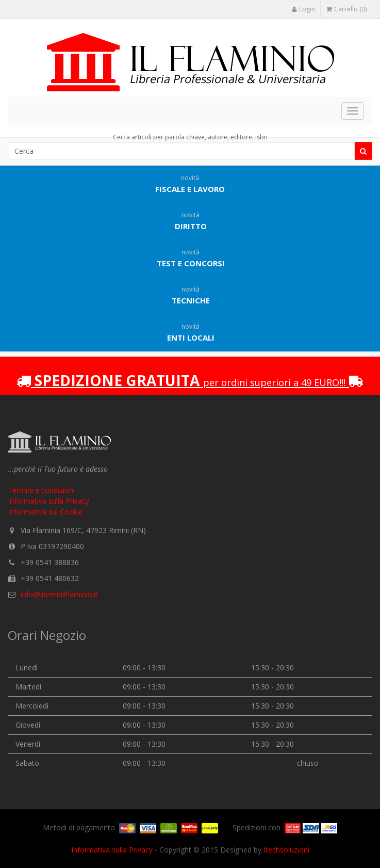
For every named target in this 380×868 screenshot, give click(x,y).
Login (303, 9)
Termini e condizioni (41, 490)
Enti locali (191, 332)
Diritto (191, 221)
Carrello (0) (346, 9)
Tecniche (191, 295)
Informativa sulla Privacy (48, 501)
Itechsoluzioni (286, 850)
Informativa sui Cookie (45, 512)
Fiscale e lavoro (190, 184)
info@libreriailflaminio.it (59, 594)
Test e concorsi (191, 258)
